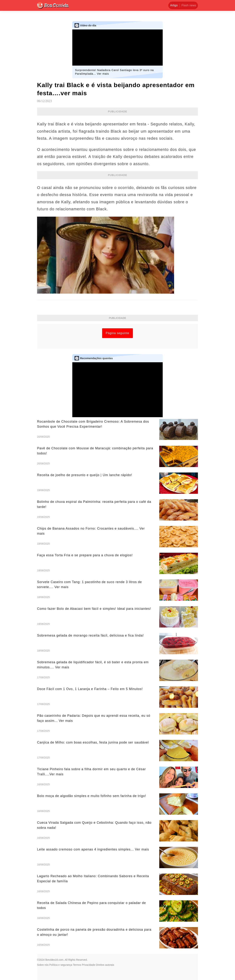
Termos (77, 965)
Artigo (174, 5)
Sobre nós (43, 965)
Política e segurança (61, 965)
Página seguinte (117, 333)
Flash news (189, 5)
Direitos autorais (105, 965)
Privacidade (88, 965)
